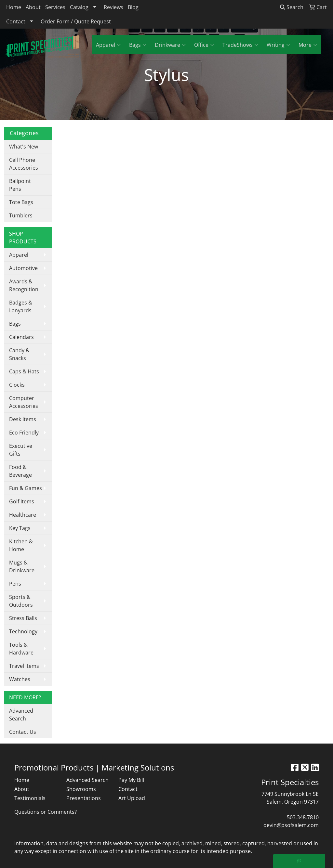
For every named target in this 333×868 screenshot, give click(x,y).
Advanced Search (21, 715)
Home (14, 7)
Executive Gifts (21, 450)
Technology (23, 631)
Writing (278, 45)
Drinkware (170, 45)
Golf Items (22, 501)
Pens (15, 584)
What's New (24, 147)
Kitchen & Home (21, 545)
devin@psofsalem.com (291, 825)
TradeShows (240, 45)
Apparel (108, 45)
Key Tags (20, 528)
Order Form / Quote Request (76, 21)
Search (292, 7)
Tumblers (21, 215)
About (33, 7)
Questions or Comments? (46, 812)
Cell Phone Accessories (24, 164)
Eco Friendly (24, 433)
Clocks (17, 385)
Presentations (84, 798)
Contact (16, 21)
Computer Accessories (24, 402)
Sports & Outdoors (21, 601)
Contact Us (23, 732)
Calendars (21, 337)
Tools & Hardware (21, 649)
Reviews (113, 7)
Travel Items (24, 666)
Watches (20, 679)
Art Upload (132, 798)
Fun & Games (26, 488)
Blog (133, 7)
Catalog (79, 7)
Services (55, 7)
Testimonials (30, 798)
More (308, 45)
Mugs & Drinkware (22, 566)
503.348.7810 (303, 817)
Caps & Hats (24, 371)
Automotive (23, 268)
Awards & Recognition (24, 285)
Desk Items (23, 419)
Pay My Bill (131, 780)
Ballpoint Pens (20, 185)
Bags (138, 45)
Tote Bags (21, 202)
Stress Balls (23, 618)
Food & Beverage (20, 471)
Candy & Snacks (19, 354)
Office (204, 45)
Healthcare (23, 515)
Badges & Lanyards (21, 306)
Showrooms (81, 789)
